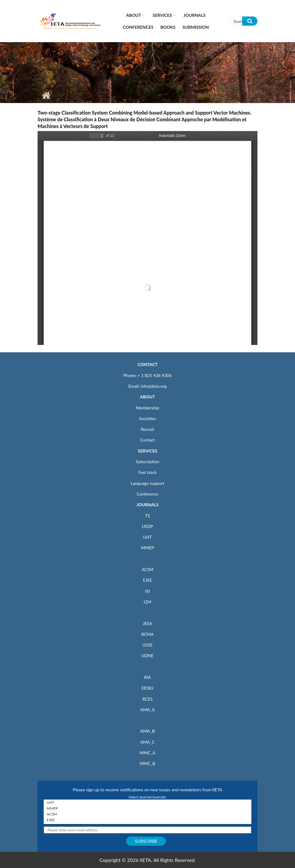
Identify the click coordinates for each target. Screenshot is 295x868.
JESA (148, 623)
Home (46, 95)
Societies (148, 418)
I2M (147, 602)
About (134, 15)
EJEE (147, 580)
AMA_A (147, 710)
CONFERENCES (138, 27)
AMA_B (147, 731)
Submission (195, 27)
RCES (147, 699)
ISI (147, 591)
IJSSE (147, 645)
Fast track (147, 472)
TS (147, 516)
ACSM (147, 569)
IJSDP (147, 526)
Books (168, 27)
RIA (147, 677)
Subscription (147, 461)
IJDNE (147, 656)
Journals (195, 15)
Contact (148, 440)
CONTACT (147, 364)
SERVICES (147, 451)
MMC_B (148, 763)
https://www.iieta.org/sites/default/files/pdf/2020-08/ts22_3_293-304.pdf (147, 238)
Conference (148, 494)
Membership (147, 408)
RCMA (148, 634)
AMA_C (147, 742)
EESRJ (147, 688)
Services (162, 15)
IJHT (148, 537)
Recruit (147, 429)
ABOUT (147, 397)
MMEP (148, 548)
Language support (147, 483)
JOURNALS (147, 505)
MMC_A (147, 753)
